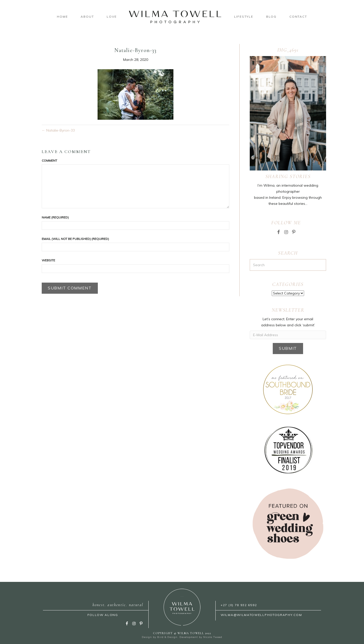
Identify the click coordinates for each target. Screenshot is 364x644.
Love (112, 17)
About (87, 17)
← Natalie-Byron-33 (58, 130)
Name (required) (55, 217)
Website (48, 260)
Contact (298, 17)
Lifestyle (244, 17)
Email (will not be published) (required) (75, 239)
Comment (49, 160)
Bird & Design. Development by (180, 637)
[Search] (288, 265)
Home (62, 17)
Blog (271, 17)
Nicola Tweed (213, 637)
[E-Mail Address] (288, 335)
